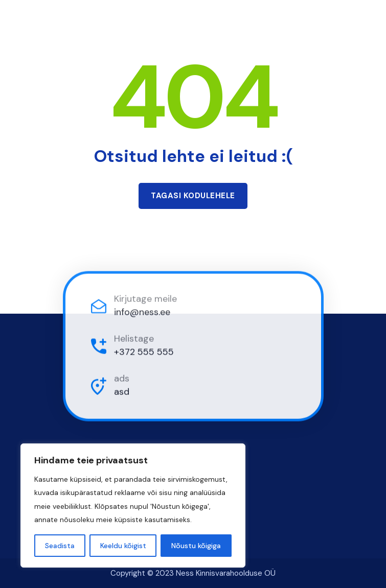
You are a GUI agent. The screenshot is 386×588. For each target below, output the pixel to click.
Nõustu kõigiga (196, 546)
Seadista (60, 546)
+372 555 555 (144, 352)
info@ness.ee (142, 313)
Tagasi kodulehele (193, 196)
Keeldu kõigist (123, 546)
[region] (133, 505)
